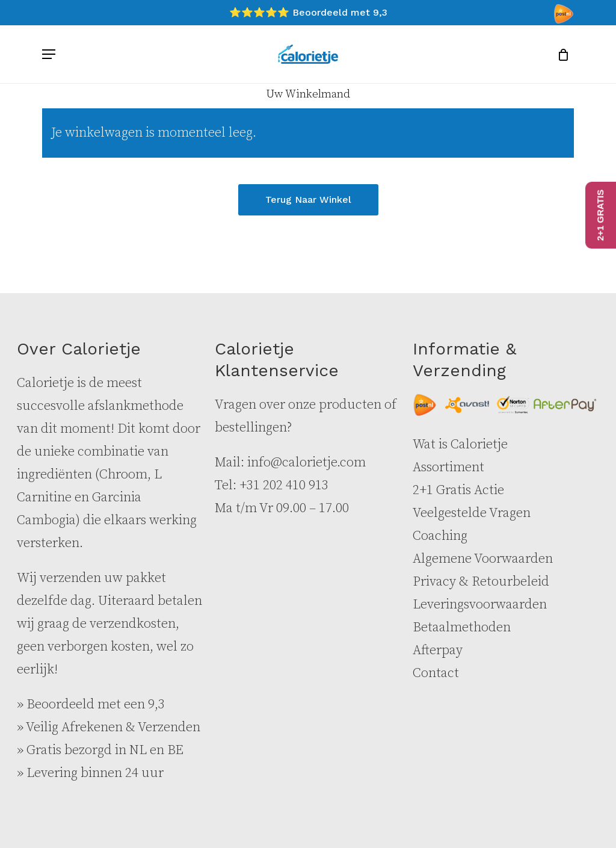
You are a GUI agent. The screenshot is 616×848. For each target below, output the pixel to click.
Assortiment (448, 467)
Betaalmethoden (462, 627)
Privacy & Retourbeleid (481, 582)
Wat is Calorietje (460, 444)
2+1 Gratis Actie (458, 490)
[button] (49, 54)
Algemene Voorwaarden (483, 559)
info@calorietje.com (306, 463)
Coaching (440, 536)
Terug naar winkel (308, 200)
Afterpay (438, 650)
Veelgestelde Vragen (472, 513)
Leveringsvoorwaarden (480, 605)
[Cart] (559, 54)
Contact (436, 673)
